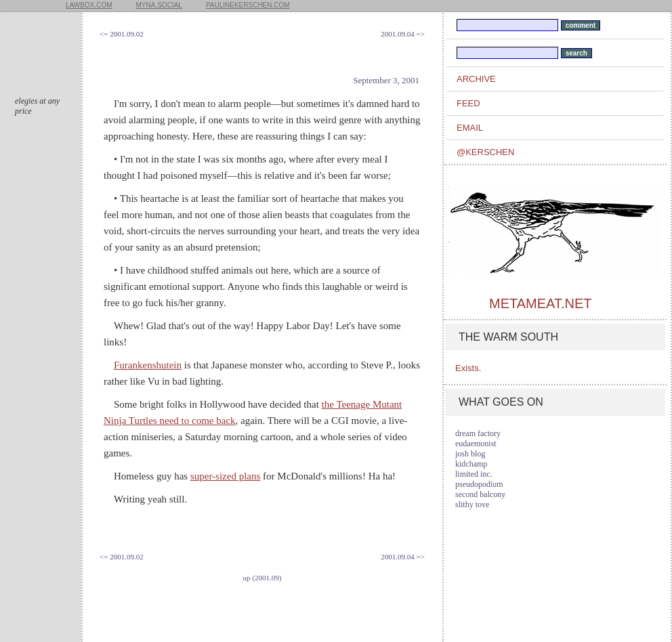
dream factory (478, 433)
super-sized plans (225, 476)
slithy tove (472, 505)
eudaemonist (476, 444)
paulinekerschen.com (248, 5)
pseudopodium (479, 484)
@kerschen (485, 152)
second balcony (480, 494)
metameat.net (540, 303)
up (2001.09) (262, 578)
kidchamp (471, 464)
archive (476, 79)
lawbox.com (89, 5)
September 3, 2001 (386, 80)
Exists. (468, 368)
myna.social (159, 5)
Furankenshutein (148, 365)
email (470, 128)
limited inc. (474, 474)
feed (468, 103)
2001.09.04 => (403, 34)
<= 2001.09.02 (122, 34)
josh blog (470, 454)
